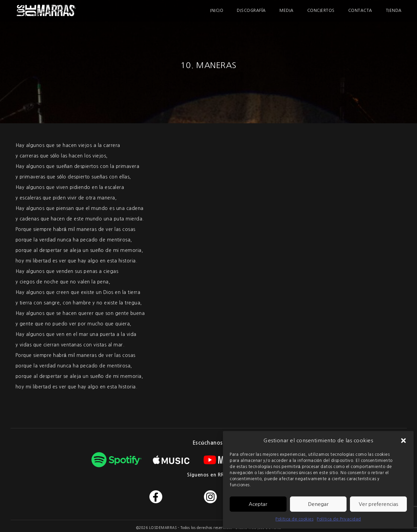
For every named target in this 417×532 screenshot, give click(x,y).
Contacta (360, 10)
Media (287, 10)
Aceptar (258, 504)
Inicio (217, 10)
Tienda (394, 10)
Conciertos (321, 10)
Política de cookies (294, 519)
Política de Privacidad (339, 519)
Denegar (318, 504)
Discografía (251, 10)
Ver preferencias (378, 504)
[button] (403, 441)
